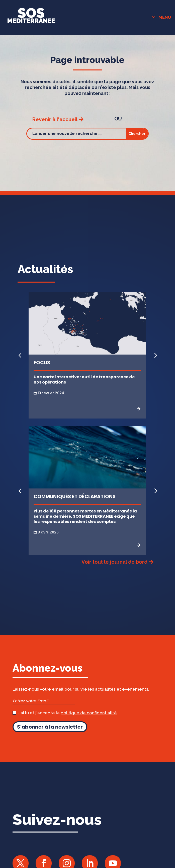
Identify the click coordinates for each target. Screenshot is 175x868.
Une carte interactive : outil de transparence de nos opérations (84, 380)
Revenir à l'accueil (55, 119)
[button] (155, 355)
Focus (42, 363)
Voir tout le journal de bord (114, 562)
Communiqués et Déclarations (75, 497)
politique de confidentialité (89, 713)
